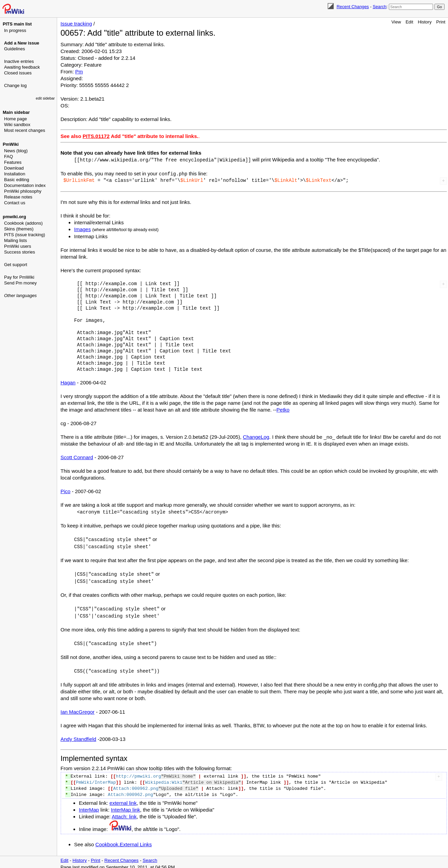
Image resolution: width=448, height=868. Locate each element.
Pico (65, 491)
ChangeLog (256, 436)
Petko (283, 409)
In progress (15, 30)
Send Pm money (20, 283)
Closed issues (18, 73)
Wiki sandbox (17, 125)
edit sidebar (45, 98)
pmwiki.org (14, 217)
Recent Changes (353, 7)
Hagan (68, 382)
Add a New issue (22, 43)
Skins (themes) (19, 229)
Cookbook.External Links (124, 841)
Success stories (20, 252)
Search (379, 7)
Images (82, 229)
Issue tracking (76, 24)
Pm (79, 72)
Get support (16, 265)
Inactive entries (19, 61)
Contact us (15, 203)
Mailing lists (15, 240)
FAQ (8, 157)
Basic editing (17, 180)
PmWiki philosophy (23, 191)
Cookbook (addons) (23, 223)
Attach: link (124, 813)
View (396, 22)
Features (13, 162)
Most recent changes (25, 130)
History (425, 22)
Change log (15, 85)
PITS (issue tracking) (25, 235)
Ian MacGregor (77, 708)
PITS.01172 (96, 136)
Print (441, 22)
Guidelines (14, 49)
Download (14, 168)
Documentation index (25, 185)
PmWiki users (18, 246)
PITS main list (17, 24)
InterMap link (125, 806)
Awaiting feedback (22, 67)
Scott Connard (77, 457)
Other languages (20, 296)
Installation (15, 174)
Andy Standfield (78, 735)
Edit (409, 22)
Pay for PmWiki (19, 277)
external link (123, 799)
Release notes (18, 197)
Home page (15, 119)
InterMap (89, 806)
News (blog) (16, 151)
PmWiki (11, 144)
